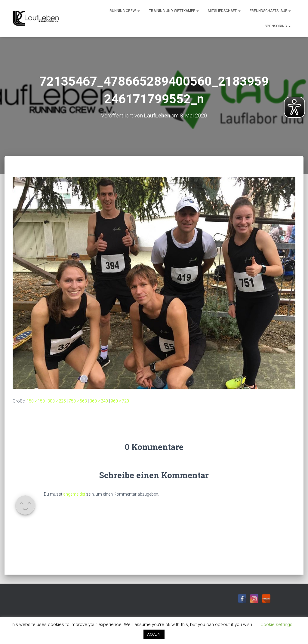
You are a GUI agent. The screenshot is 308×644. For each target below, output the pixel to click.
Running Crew (125, 11)
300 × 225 (57, 401)
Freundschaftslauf (270, 11)
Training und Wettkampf (174, 11)
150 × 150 (36, 401)
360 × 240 (99, 401)
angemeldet (74, 494)
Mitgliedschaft (224, 11)
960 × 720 (120, 401)
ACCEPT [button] (154, 634)
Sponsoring (278, 26)
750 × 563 (78, 401)
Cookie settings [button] (276, 624)
